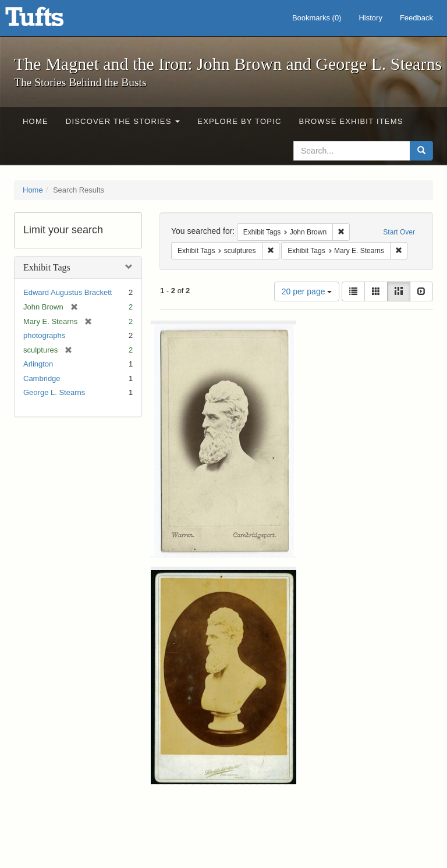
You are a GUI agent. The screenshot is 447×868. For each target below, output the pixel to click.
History (370, 18)
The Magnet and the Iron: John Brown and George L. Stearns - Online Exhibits (49, 20)
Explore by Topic (239, 121)
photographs (44, 335)
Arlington (38, 364)
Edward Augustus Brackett (68, 292)
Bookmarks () (317, 18)
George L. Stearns (54, 392)
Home (36, 121)
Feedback (416, 18)
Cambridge (42, 378)
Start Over (399, 232)
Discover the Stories (123, 121)
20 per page (307, 291)
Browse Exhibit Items (351, 121)
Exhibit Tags (47, 267)
